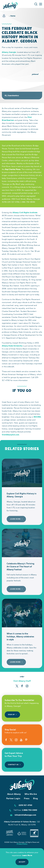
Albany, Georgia (9, 52)
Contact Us (14, 765)
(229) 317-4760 (25, 805)
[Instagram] (27, 686)
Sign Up (12, 715)
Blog (35, 798)
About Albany (14, 794)
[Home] (10, 5)
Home (12, 16)
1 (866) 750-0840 (30, 810)
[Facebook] (22, 686)
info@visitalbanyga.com (25, 815)
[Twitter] (17, 686)
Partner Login (13, 798)
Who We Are (31, 794)
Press (27, 798)
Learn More (27, 855)
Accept (22, 862)
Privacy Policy (22, 844)
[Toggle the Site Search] (36, 4)
